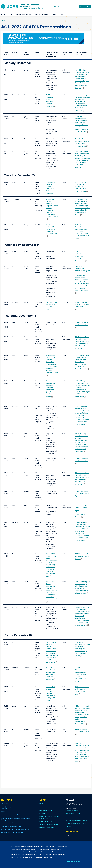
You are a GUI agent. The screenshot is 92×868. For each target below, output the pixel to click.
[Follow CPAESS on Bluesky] (68, 835)
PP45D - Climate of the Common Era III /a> (82, 494)
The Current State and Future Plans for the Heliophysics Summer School (52, 230)
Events (54, 14)
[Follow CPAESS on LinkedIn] (71, 835)
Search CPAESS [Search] (85, 6)
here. (51, 857)
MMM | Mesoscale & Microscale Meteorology (15, 829)
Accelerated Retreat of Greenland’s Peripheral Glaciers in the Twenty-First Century (51, 694)
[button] (13, 15)
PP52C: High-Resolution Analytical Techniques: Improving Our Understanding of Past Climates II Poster (82, 649)
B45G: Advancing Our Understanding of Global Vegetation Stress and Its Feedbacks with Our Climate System (83, 587)
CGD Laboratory (6, 812)
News (62, 14)
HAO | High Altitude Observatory (11, 826)
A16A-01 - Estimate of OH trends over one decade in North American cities (83, 143)
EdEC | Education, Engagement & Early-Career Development (15, 819)
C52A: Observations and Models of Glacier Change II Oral (82, 690)
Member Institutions (46, 821)
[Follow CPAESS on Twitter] (70, 835)
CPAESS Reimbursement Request (77, 820)
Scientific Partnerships (24, 14)
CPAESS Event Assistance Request (77, 817)
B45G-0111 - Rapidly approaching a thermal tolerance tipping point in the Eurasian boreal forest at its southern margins (52, 592)
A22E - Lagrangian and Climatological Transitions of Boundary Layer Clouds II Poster (82, 187)
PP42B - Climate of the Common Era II (82, 461)
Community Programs (46, 807)
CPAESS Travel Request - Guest (76, 823)
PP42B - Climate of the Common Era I (82, 325)
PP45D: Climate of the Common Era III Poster (82, 556)
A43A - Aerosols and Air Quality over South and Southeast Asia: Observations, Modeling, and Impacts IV (82, 479)
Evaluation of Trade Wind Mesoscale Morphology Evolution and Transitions (51, 188)
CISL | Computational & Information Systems (15, 815)
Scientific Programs (42, 14)
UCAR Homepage (45, 804)
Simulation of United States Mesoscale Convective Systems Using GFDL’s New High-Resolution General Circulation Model (52, 365)
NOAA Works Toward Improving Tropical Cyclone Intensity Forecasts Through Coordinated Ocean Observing (52, 209)
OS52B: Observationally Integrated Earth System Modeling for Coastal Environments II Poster (82, 675)
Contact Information (73, 811)
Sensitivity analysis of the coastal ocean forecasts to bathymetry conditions (51, 674)
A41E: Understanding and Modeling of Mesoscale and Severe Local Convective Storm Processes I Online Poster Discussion (82, 362)
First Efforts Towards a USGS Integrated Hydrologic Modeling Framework (52, 101)
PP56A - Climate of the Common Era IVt (82, 732)
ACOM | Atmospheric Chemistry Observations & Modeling (16, 808)
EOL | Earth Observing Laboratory (11, 823)
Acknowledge (73, 862)
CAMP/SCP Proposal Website (75, 814)
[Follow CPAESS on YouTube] (75, 835)
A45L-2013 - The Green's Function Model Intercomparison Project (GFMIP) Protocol (81, 511)
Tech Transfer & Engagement (49, 824)
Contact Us (57, 6)
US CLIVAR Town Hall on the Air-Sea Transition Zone (51, 306)
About (10, 14)
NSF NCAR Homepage (8, 804)
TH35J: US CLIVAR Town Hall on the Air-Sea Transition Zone (82, 306)
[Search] (71, 6)
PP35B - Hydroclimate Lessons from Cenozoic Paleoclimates (81, 256)
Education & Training (46, 810)
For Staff (42, 813)
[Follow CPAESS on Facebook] (67, 835)
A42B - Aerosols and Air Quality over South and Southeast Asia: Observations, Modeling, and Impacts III (82, 343)
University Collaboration (47, 828)
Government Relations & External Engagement (50, 817)
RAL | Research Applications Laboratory (13, 832)
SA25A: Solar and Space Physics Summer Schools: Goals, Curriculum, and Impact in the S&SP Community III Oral (82, 232)
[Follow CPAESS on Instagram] (73, 835)
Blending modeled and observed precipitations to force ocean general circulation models (52, 389)
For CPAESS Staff (71, 826)
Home (3, 14)
